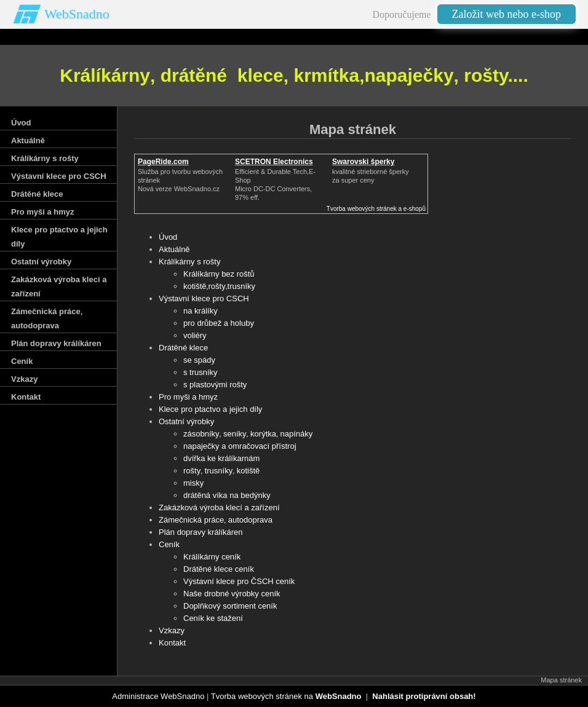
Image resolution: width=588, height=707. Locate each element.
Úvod (168, 237)
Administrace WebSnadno (158, 696)
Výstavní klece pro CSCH (204, 298)
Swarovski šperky (363, 162)
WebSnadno (77, 14)
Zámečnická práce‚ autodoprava (216, 520)
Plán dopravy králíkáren (201, 532)
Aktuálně (174, 249)
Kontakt (172, 643)
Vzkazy (172, 630)
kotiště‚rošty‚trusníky (219, 286)
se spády (199, 360)
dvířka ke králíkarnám (221, 458)
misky (193, 483)
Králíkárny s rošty (189, 262)
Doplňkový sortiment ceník (230, 606)
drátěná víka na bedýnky (227, 495)
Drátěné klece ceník (219, 569)
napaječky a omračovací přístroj (240, 446)
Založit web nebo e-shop (507, 14)
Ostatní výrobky (186, 421)
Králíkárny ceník (212, 557)
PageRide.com (163, 162)
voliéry (195, 335)
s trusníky (201, 372)
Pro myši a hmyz (188, 397)
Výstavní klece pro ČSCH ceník (239, 581)
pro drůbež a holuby (219, 323)
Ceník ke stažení (213, 618)
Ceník (169, 544)
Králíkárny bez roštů (219, 274)
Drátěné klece (183, 348)
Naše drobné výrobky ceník (232, 594)
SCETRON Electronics (274, 162)
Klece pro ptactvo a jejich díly (210, 409)
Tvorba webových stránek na (286, 696)
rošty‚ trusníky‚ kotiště (221, 471)
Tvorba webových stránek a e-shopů (376, 209)
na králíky (201, 311)
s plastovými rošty (215, 385)
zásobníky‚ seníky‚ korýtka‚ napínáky (248, 434)
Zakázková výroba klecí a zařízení (219, 508)
